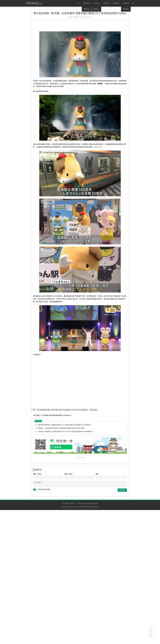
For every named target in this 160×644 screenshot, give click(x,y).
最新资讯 (87, 3)
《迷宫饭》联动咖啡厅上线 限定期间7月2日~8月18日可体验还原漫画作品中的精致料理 (65, 432)
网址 (97, 474)
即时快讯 (97, 3)
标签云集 (87, 503)
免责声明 (95, 503)
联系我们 (73, 503)
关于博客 (65, 503)
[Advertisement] (80, 26)
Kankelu (81, 507)
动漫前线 (106, 3)
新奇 (72, 17)
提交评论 (122, 490)
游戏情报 (116, 3)
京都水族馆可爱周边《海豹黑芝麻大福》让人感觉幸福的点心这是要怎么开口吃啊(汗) (64, 425)
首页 (78, 3)
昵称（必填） (38, 474)
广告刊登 (80, 503)
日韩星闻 (126, 3)
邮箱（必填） (69, 474)
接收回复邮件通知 (42, 490)
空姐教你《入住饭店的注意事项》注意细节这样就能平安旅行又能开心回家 (61, 428)
